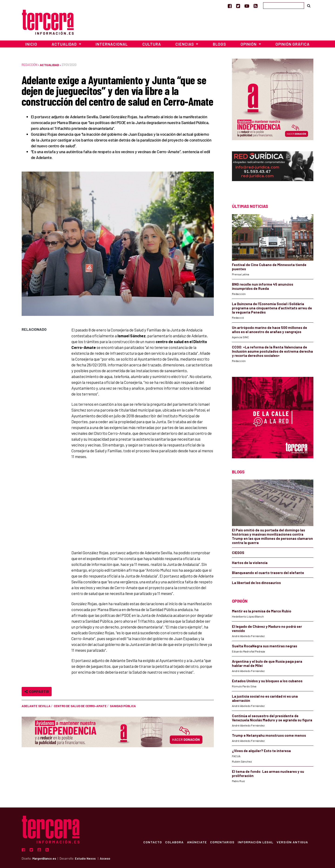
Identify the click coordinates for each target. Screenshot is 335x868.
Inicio (31, 44)
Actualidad (49, 65)
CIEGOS (238, 553)
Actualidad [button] (65, 44)
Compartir (37, 691)
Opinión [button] (249, 44)
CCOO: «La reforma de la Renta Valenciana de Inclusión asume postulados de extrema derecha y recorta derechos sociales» (272, 351)
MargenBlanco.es (44, 858)
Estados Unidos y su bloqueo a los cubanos (267, 681)
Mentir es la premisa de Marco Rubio (262, 611)
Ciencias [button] (185, 44)
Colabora (173, 842)
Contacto (150, 842)
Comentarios (221, 842)
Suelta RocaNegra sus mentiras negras (265, 646)
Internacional (112, 44)
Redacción (29, 65)
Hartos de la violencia (250, 563)
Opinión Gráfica (293, 44)
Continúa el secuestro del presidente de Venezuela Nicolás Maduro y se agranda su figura (272, 718)
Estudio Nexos (85, 858)
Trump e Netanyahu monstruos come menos (269, 735)
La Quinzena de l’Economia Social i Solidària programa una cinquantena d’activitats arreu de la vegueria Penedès (272, 308)
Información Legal (255, 842)
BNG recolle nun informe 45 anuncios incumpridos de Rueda (263, 286)
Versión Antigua (292, 842)
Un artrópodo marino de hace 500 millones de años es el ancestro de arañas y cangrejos (270, 330)
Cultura (152, 44)
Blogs (219, 44)
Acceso (105, 858)
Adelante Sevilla (36, 706)
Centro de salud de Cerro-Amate (80, 706)
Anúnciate (195, 842)
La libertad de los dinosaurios (256, 583)
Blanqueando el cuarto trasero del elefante (268, 573)
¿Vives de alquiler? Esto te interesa (261, 751)
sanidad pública (123, 706)
